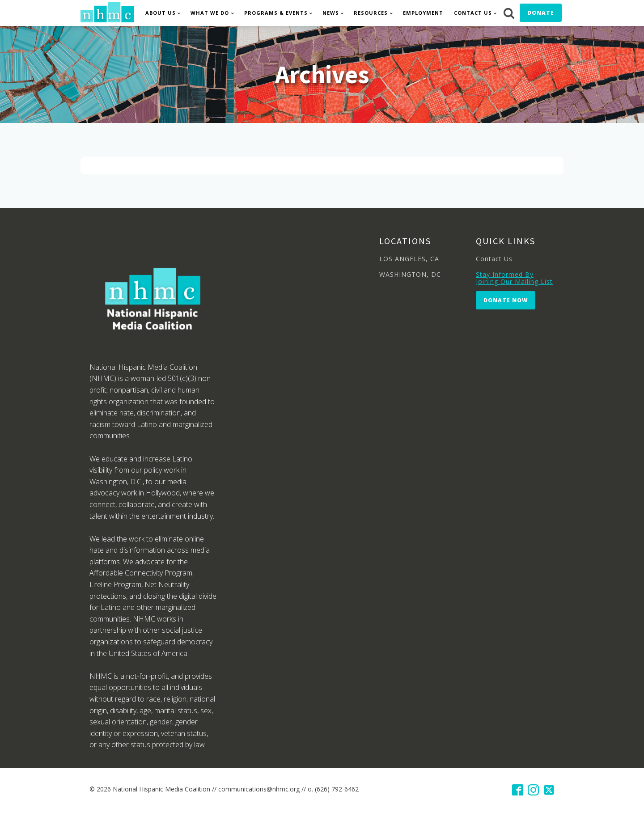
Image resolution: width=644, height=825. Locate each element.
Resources (371, 13)
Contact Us (473, 13)
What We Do (210, 13)
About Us (161, 13)
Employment (423, 13)
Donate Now (506, 300)
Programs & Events (276, 13)
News (331, 13)
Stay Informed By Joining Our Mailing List (514, 278)
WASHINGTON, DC (410, 274)
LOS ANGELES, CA (409, 259)
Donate (541, 13)
